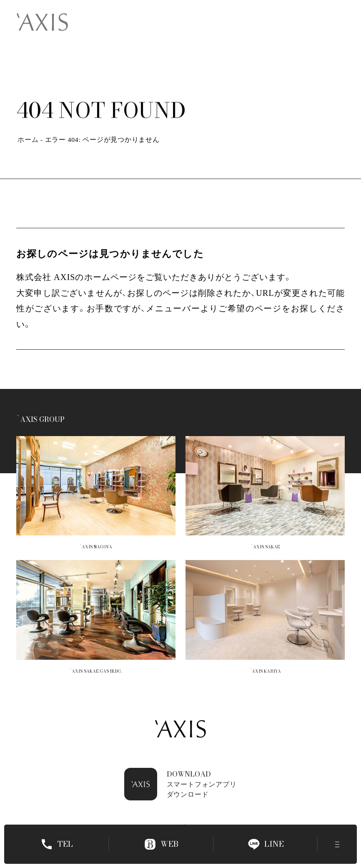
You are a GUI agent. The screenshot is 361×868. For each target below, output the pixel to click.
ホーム (28, 140)
